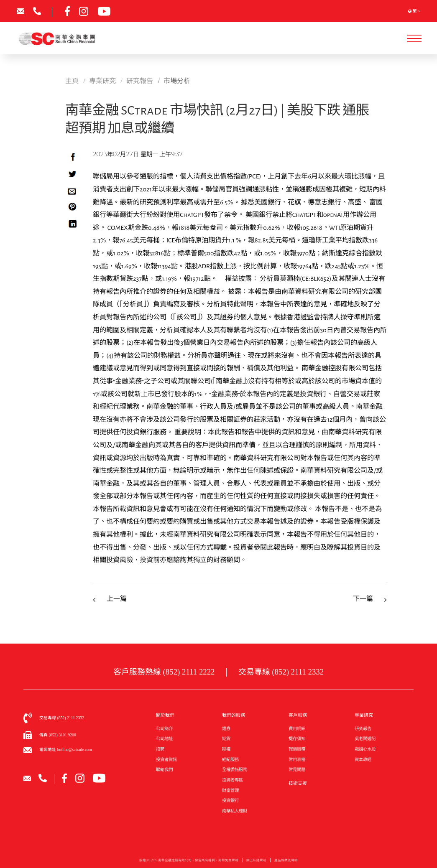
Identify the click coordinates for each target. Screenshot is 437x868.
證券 (226, 729)
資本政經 (363, 760)
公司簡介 (164, 729)
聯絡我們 (164, 770)
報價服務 (297, 749)
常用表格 (297, 760)
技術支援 (298, 783)
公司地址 (164, 739)
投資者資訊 (166, 760)
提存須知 (297, 739)
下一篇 (363, 599)
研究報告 (363, 729)
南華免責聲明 (228, 862)
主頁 (72, 81)
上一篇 (117, 599)
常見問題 (297, 770)
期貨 (226, 739)
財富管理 (230, 790)
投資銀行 (230, 801)
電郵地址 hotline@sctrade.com (66, 750)
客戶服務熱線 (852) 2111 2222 (164, 672)
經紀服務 (230, 760)
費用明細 (297, 729)
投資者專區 (233, 780)
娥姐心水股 (365, 749)
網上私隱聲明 (256, 862)
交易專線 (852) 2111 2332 (281, 672)
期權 (226, 749)
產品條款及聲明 (286, 862)
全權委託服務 (235, 770)
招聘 (160, 749)
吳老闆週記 (365, 739)
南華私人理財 (235, 811)
